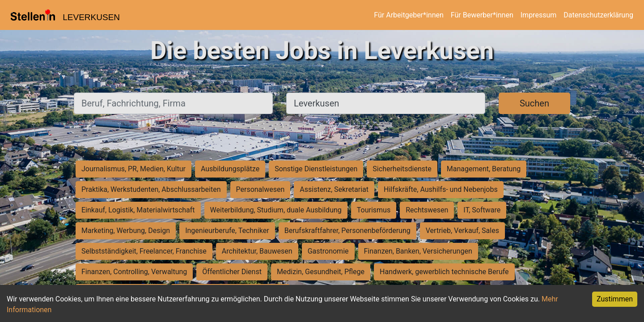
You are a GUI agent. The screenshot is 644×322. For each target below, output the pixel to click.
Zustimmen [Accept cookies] (615, 299)
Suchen (534, 103)
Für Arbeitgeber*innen (409, 15)
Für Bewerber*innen (482, 15)
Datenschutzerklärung (598, 15)
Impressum (539, 15)
